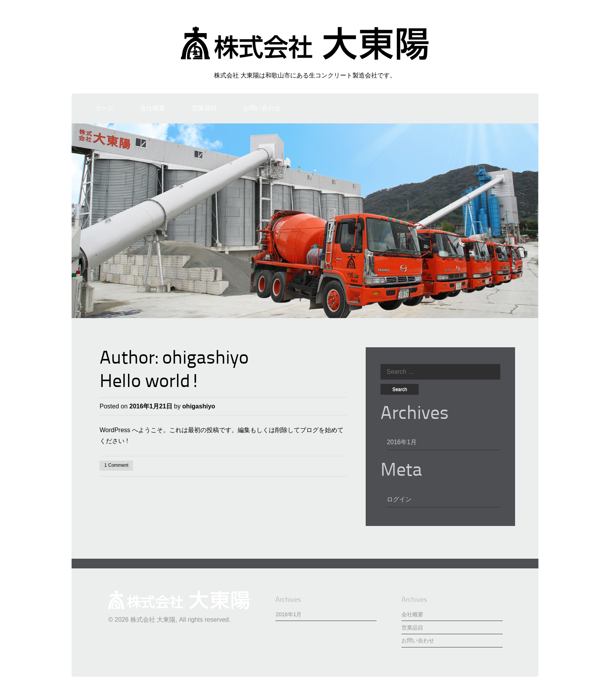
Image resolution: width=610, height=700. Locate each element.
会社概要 (152, 108)
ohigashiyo (205, 359)
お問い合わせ (262, 108)
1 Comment (116, 465)
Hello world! (150, 382)
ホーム (104, 108)
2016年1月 (402, 442)
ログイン (399, 499)
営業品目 (204, 108)
